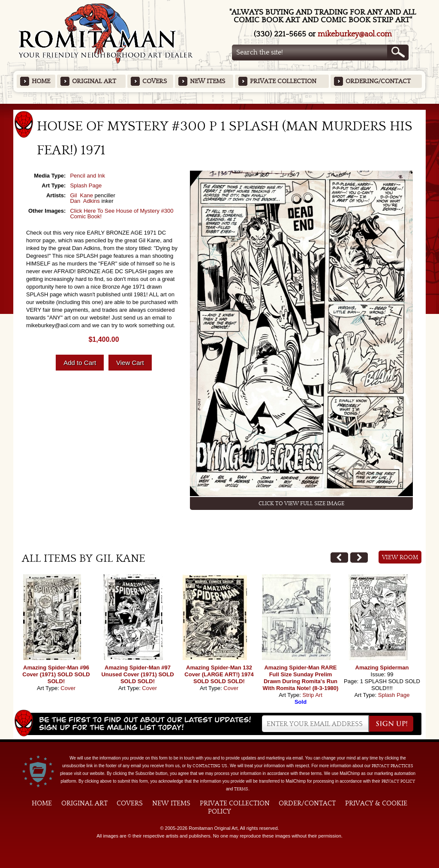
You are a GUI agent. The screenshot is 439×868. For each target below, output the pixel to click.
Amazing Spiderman (382, 668)
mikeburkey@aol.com (355, 34)
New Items (207, 81)
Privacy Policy (398, 781)
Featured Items (220, 107)
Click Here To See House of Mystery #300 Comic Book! (122, 214)
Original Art (94, 81)
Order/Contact (307, 803)
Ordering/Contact (378, 81)
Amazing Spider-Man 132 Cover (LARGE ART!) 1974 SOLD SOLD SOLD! (219, 674)
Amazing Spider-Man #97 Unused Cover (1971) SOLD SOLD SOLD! (137, 674)
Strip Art (313, 695)
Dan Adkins (85, 201)
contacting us (210, 766)
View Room (400, 558)
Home (41, 81)
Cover (68, 688)
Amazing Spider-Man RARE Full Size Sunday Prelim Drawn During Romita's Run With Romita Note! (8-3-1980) (301, 678)
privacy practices (392, 766)
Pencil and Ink (87, 176)
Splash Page (86, 185)
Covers (155, 81)
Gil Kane (81, 195)
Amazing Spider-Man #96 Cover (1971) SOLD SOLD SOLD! (56, 674)
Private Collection (283, 81)
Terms (241, 789)
